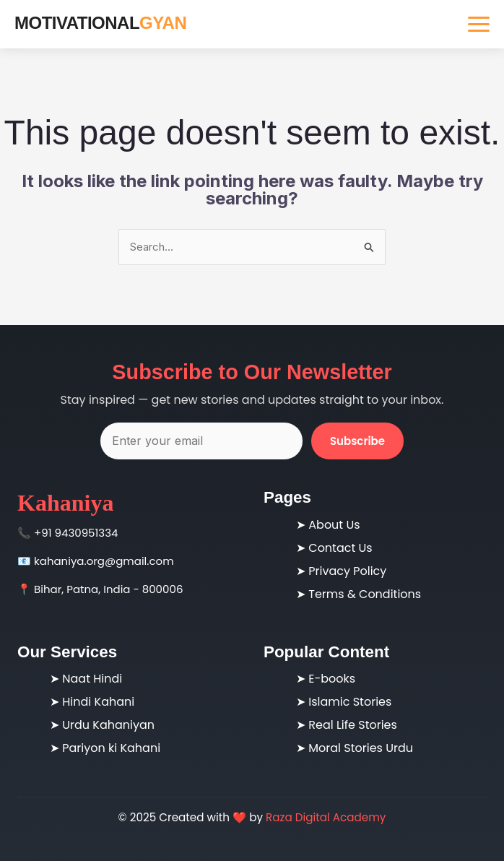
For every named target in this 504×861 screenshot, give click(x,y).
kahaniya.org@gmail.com (104, 561)
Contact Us (340, 548)
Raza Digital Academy (326, 817)
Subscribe (357, 441)
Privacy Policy (347, 571)
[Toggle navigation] (479, 24)
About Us (334, 525)
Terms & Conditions (365, 594)
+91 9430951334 (76, 533)
